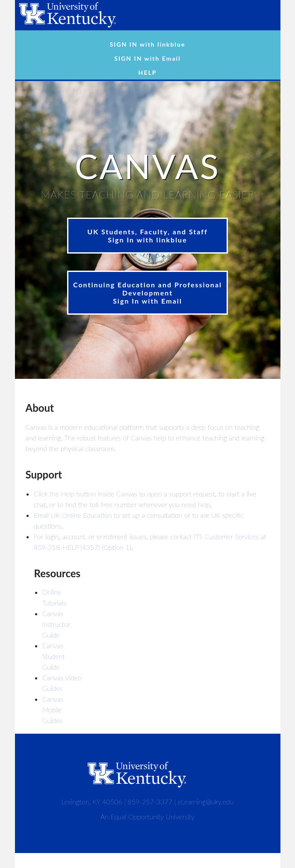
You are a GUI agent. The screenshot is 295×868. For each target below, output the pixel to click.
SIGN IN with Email (147, 58)
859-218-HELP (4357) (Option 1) (83, 547)
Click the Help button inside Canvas (86, 494)
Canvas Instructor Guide (56, 624)
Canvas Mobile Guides (53, 710)
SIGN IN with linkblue (148, 44)
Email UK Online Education (73, 515)
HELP (148, 72)
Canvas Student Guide (54, 656)
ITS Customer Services (226, 536)
